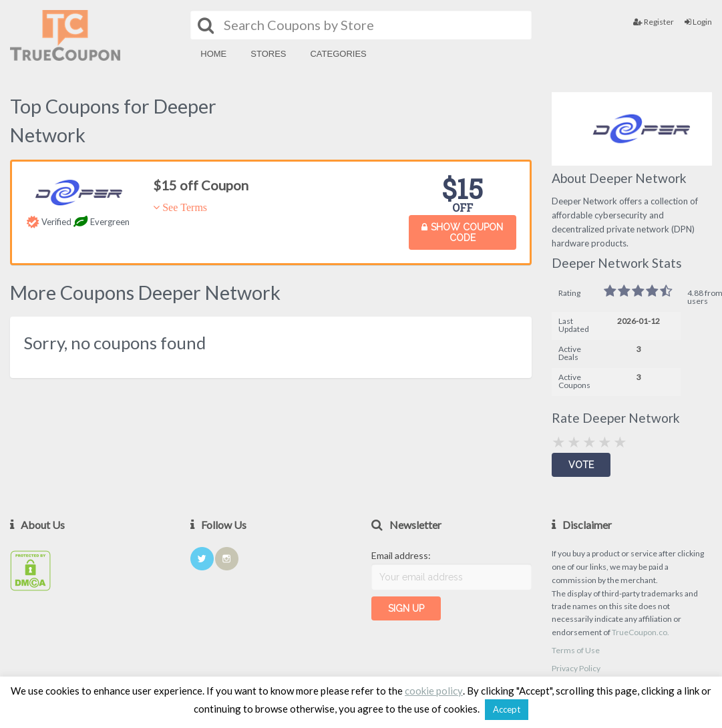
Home (213, 54)
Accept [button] (507, 709)
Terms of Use (576, 650)
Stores (268, 54)
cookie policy (434, 691)
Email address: (401, 555)
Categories (338, 54)
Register (654, 22)
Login (698, 22)
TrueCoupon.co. (641, 632)
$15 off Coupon (201, 185)
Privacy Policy (576, 668)
